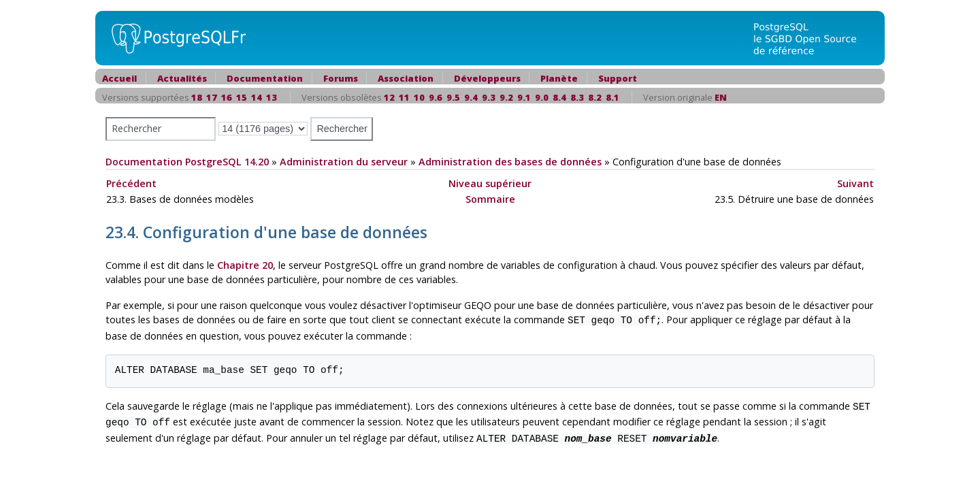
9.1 (524, 97)
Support (618, 78)
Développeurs (487, 78)
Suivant (855, 183)
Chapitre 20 (245, 265)
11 (404, 97)
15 (242, 97)
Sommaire (490, 199)
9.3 (489, 97)
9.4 (471, 97)
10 (419, 97)
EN (721, 97)
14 (257, 97)
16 (227, 97)
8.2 (595, 97)
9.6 (436, 97)
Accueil (119, 78)
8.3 (577, 97)
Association (406, 78)
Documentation (265, 78)
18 (197, 97)
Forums (341, 78)
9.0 (542, 97)
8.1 (612, 97)
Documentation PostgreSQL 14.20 (187, 162)
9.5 (453, 97)
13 (272, 97)
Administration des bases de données (510, 162)
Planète (559, 78)
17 (212, 97)
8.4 (559, 97)
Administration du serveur (344, 162)
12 (389, 97)
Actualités (182, 78)
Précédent (131, 183)
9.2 (506, 97)
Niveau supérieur (490, 183)
